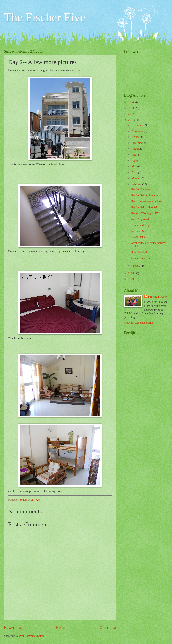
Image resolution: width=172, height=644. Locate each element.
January (136, 266)
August (136, 149)
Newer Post (13, 627)
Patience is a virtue (141, 258)
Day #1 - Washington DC (145, 213)
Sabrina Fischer (157, 297)
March (135, 179)
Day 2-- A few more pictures (146, 201)
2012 (131, 114)
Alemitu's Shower (141, 231)
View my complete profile (138, 323)
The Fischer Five (45, 17)
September (138, 143)
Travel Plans (138, 237)
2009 (131, 279)
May (134, 167)
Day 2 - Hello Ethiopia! (144, 207)
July (134, 155)
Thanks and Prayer (141, 225)
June (134, 161)
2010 (131, 273)
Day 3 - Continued (141, 189)
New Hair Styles (140, 252)
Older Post (108, 627)
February (137, 184)
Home (61, 627)
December (138, 125)
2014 (131, 102)
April (135, 173)
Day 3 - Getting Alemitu (144, 195)
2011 (131, 120)
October (136, 137)
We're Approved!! (141, 219)
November (138, 131)
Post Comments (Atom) (32, 636)
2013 (131, 108)
